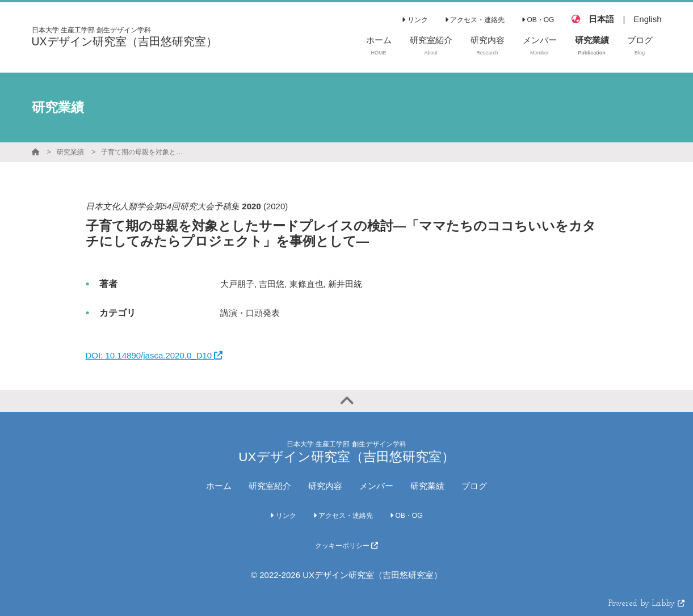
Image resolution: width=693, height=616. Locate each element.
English (647, 19)
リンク (415, 20)
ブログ (474, 486)
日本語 (601, 19)
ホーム (219, 486)
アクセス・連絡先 (475, 20)
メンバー (376, 486)
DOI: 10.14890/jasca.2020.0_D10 (154, 355)
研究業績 (70, 152)
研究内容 (325, 486)
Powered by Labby (646, 604)
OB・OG (538, 20)
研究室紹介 (270, 486)
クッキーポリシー (346, 546)
